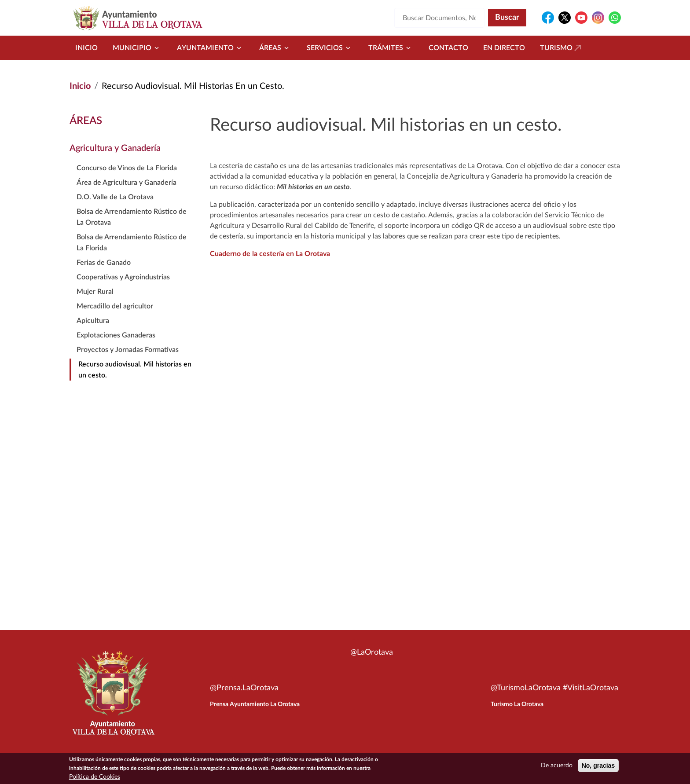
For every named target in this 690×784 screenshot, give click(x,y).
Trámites (391, 48)
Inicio (86, 48)
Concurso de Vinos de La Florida (127, 168)
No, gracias (598, 766)
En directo (504, 48)
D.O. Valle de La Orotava (115, 197)
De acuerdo (557, 766)
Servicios (330, 48)
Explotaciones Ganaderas (116, 335)
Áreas (275, 48)
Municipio (137, 48)
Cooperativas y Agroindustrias (123, 277)
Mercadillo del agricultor (115, 306)
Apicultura (93, 321)
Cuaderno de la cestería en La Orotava (270, 254)
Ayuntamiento (211, 48)
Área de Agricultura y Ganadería (127, 183)
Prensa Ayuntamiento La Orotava (255, 704)
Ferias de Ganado (104, 263)
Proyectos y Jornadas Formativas (128, 350)
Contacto (448, 48)
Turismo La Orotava (517, 704)
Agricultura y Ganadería (115, 148)
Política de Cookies (95, 777)
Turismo (562, 48)
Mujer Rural (95, 292)
